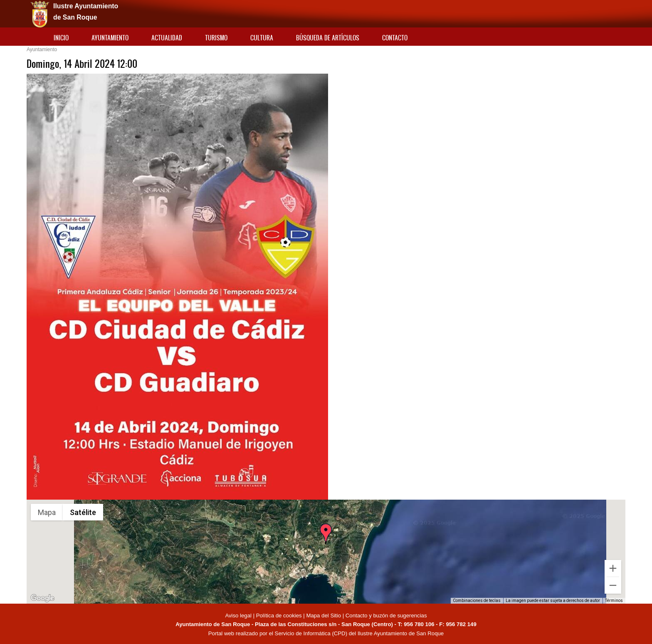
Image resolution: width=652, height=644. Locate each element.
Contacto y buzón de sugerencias (386, 616)
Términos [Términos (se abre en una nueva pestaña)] (614, 601)
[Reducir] (613, 585)
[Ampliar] (613, 568)
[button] (326, 541)
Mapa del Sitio (324, 616)
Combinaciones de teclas (477, 601)
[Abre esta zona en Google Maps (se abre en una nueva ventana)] (42, 598)
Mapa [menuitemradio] (47, 512)
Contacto (395, 38)
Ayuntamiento (110, 38)
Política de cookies (279, 616)
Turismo (216, 38)
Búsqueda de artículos (328, 38)
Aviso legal (239, 616)
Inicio (61, 38)
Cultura (262, 38)
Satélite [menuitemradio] (83, 512)
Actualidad (167, 38)
